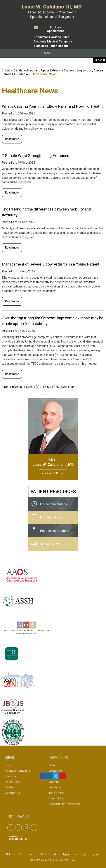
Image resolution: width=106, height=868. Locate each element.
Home (9, 765)
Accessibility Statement (64, 804)
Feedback (55, 787)
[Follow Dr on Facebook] (43, 776)
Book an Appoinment (55, 29)
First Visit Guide (51, 517)
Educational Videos (54, 504)
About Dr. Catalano (17, 771)
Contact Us (12, 793)
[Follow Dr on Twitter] (56, 776)
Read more (12, 139)
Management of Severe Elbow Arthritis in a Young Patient (51, 264)
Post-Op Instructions (55, 531)
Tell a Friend (56, 793)
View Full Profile (54, 473)
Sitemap (54, 782)
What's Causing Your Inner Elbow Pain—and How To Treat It (52, 106)
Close (99, 60)
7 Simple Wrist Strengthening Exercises (35, 156)
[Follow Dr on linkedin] (49, 776)
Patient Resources (53, 492)
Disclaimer (55, 771)
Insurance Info (50, 544)
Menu (52, 53)
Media (24, 74)
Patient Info (13, 782)
